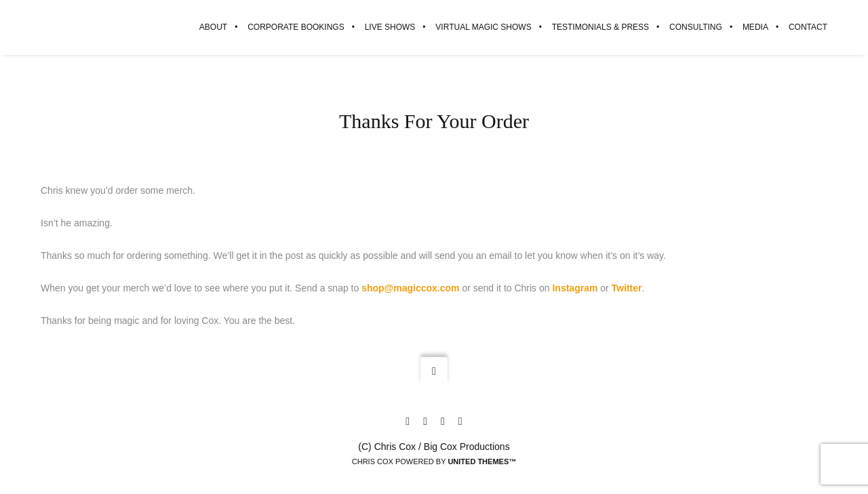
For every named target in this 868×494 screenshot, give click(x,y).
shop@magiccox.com (410, 288)
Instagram (575, 288)
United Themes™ (482, 461)
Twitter (627, 288)
